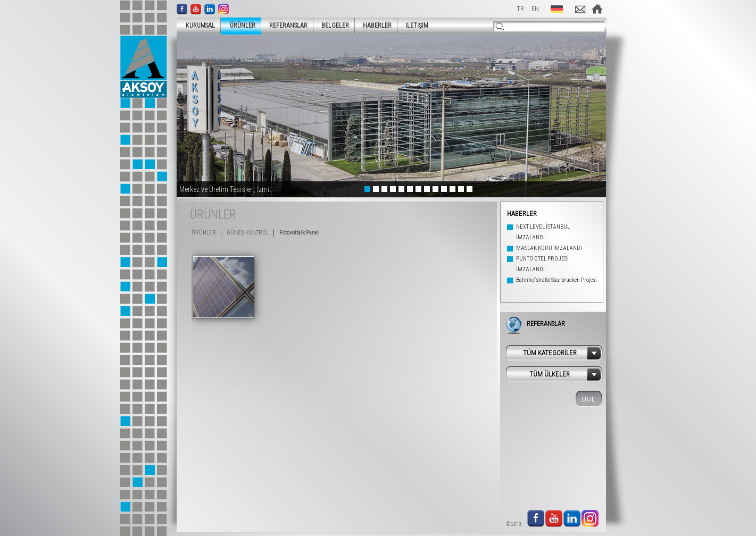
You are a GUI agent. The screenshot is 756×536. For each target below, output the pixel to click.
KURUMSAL (197, 25)
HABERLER (377, 26)
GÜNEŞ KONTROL (248, 233)
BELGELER (335, 26)
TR (520, 9)
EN (535, 9)
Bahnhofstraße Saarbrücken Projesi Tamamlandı (556, 285)
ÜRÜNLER (239, 25)
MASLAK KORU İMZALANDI (549, 248)
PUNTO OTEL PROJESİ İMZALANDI (542, 264)
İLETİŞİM (417, 26)
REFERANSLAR (288, 26)
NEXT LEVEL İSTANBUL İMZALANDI (543, 232)
